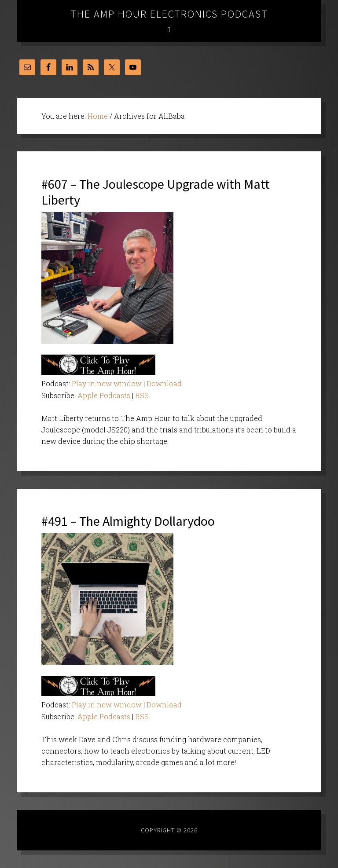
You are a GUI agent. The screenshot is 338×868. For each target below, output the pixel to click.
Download (164, 383)
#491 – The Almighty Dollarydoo (128, 521)
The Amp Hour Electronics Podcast (169, 14)
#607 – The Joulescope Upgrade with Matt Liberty (156, 192)
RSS (142, 395)
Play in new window (107, 383)
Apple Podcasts (104, 395)
